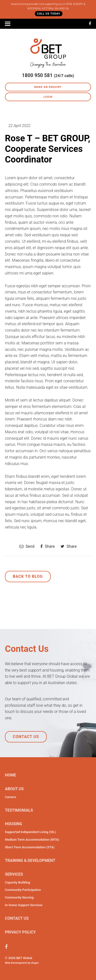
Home (10, 775)
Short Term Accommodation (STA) (30, 847)
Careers (11, 797)
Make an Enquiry (48, 87)
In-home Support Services (24, 905)
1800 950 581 (37, 75)
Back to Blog (28, 576)
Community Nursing (19, 897)
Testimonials (19, 810)
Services (14, 874)
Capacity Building (17, 882)
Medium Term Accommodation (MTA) (32, 840)
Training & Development (30, 860)
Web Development (16, 963)
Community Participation (23, 890)
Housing (14, 824)
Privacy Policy (20, 932)
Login (48, 97)
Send (27, 546)
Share (48, 546)
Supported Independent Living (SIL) (30, 832)
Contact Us (26, 737)
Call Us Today (49, 14)
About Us (14, 789)
